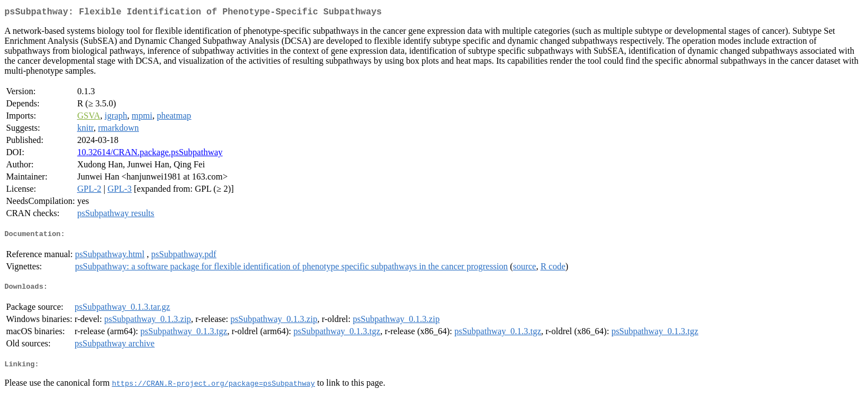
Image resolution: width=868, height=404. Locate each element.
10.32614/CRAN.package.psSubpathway (150, 154)
